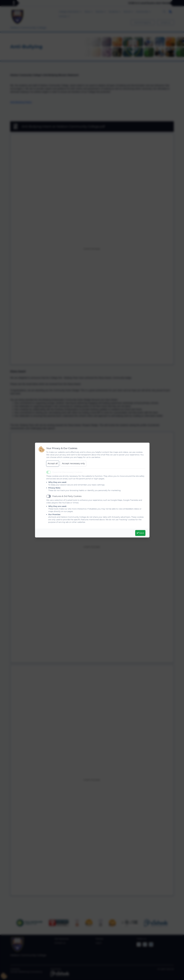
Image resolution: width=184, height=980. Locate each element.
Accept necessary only (73, 463)
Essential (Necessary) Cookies (67, 472)
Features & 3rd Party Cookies (67, 496)
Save (140, 533)
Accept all (53, 463)
